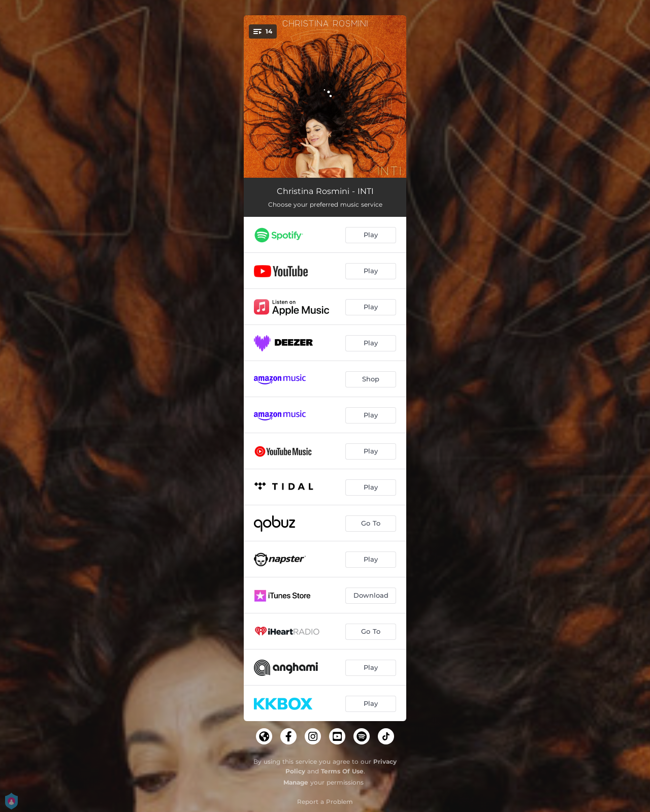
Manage (296, 782)
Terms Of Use (342, 771)
